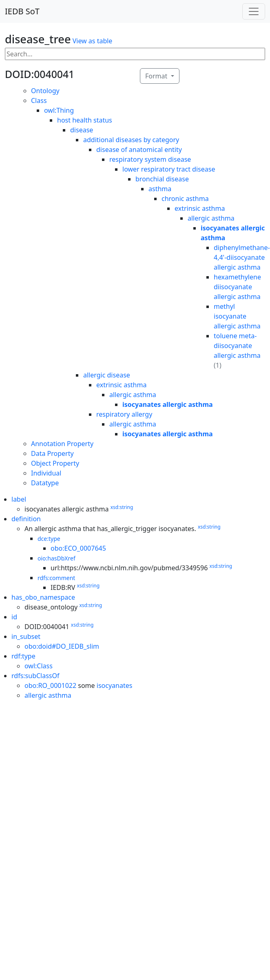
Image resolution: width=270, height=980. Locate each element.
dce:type (49, 539)
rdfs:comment (56, 578)
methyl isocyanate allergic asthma (237, 316)
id (14, 617)
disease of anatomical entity (139, 150)
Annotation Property (62, 444)
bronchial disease (162, 179)
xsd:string (122, 507)
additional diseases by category (131, 140)
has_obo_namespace (43, 597)
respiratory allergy (124, 414)
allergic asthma (211, 218)
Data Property (52, 453)
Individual (46, 473)
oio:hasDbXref (56, 558)
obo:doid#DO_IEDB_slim (62, 646)
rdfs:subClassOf (35, 676)
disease (82, 130)
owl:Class (39, 666)
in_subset (26, 636)
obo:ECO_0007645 (78, 548)
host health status (85, 120)
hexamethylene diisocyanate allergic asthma (237, 287)
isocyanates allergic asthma (168, 404)
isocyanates (115, 685)
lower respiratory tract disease (169, 169)
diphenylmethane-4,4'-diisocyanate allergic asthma (242, 257)
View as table (93, 41)
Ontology (45, 91)
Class (39, 100)
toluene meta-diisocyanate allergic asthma (237, 346)
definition (26, 519)
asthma (160, 189)
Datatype (45, 483)
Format (157, 76)
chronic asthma (185, 199)
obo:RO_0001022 (50, 685)
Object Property (55, 463)
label (19, 499)
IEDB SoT (22, 11)
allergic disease (107, 375)
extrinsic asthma (200, 208)
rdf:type (23, 656)
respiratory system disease (150, 159)
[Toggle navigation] (254, 11)
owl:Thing (59, 110)
